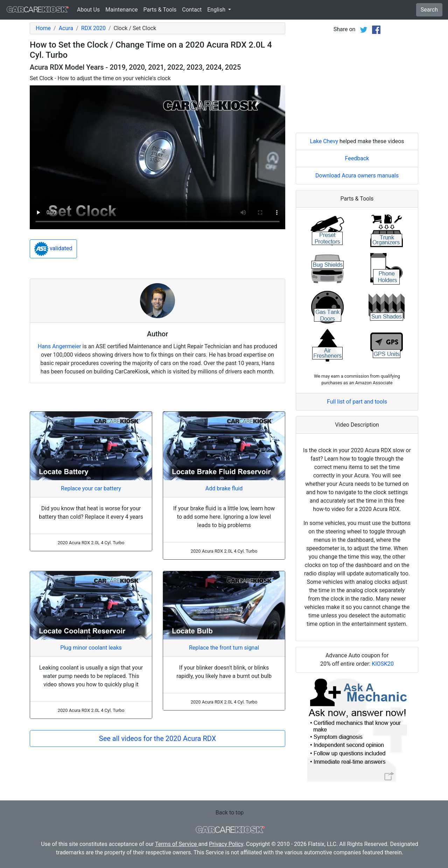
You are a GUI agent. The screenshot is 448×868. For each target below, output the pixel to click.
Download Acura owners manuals (357, 176)
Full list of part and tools (357, 402)
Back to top (230, 813)
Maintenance (121, 10)
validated (53, 249)
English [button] (217, 10)
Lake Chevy (324, 141)
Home (43, 28)
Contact (192, 10)
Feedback (357, 158)
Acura (66, 28)
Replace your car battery (91, 488)
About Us (88, 10)
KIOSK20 (383, 664)
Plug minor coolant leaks (91, 648)
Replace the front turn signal (224, 648)
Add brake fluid (224, 488)
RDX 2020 (93, 28)
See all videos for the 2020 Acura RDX (157, 738)
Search (429, 10)
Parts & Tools (160, 10)
